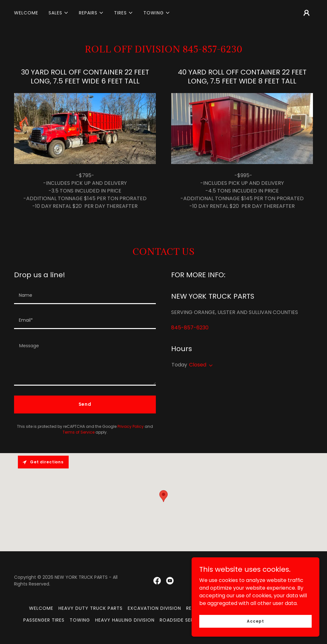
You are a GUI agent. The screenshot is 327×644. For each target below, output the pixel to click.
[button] (59, 13)
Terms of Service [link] (79, 432)
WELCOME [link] (26, 13)
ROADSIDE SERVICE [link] (182, 620)
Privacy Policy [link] (131, 426)
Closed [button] (198, 365)
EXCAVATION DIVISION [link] (154, 608)
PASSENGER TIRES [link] (44, 620)
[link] (157, 581)
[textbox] (85, 295)
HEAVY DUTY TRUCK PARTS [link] (91, 608)
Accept (255, 621)
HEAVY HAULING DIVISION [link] (125, 620)
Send (85, 404)
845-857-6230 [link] (190, 328)
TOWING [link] (80, 620)
